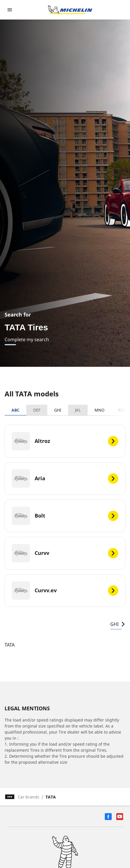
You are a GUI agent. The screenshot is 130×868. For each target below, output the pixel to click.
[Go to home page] (70, 10)
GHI (58, 410)
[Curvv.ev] (65, 591)
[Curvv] (65, 553)
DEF (37, 410)
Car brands (28, 797)
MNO (100, 410)
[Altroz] (65, 441)
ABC (15, 410)
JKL (78, 410)
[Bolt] (65, 516)
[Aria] (65, 479)
